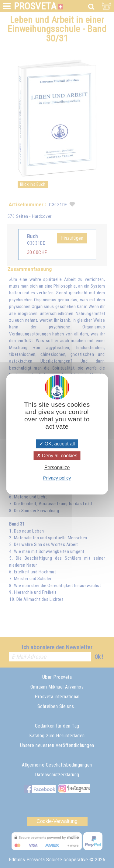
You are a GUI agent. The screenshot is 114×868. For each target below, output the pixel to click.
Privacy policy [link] (57, 478)
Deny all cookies (57, 456)
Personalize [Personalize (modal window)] (57, 468)
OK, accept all (57, 444)
